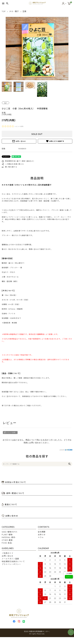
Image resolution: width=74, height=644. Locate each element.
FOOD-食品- (7, 543)
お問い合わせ (19, 141)
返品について (9, 504)
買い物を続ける (9, 167)
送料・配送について (13, 493)
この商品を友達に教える (13, 164)
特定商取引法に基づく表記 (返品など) (18, 161)
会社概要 (42, 532)
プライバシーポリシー (11, 564)
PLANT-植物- (7, 534)
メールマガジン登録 (10, 559)
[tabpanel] (37, 49)
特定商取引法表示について (13, 561)
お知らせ (42, 534)
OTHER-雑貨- (8, 540)
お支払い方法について (14, 482)
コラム (41, 537)
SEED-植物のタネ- (10, 532)
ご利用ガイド (7, 553)
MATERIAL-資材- (9, 537)
